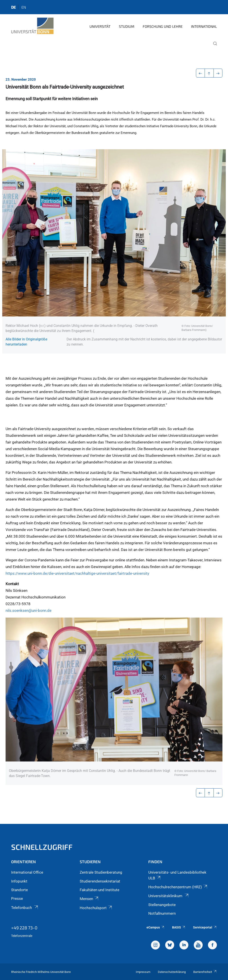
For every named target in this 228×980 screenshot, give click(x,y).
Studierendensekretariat (100, 881)
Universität (100, 26)
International (204, 26)
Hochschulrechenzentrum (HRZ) (178, 887)
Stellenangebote (162, 905)
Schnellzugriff (42, 847)
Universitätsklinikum (169, 896)
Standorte (19, 890)
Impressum (143, 972)
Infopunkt (19, 881)
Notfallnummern (162, 913)
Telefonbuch (25, 908)
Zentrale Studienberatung (101, 872)
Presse (17, 898)
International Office (27, 872)
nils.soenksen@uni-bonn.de (28, 610)
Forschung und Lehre (163, 26)
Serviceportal (205, 927)
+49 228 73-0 (24, 928)
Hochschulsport (96, 908)
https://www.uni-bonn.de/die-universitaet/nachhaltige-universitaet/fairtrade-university (77, 573)
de (13, 7)
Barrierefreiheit (205, 972)
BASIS (179, 927)
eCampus (156, 927)
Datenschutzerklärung (172, 972)
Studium (127, 26)
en (24, 7)
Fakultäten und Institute (100, 890)
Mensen (89, 899)
